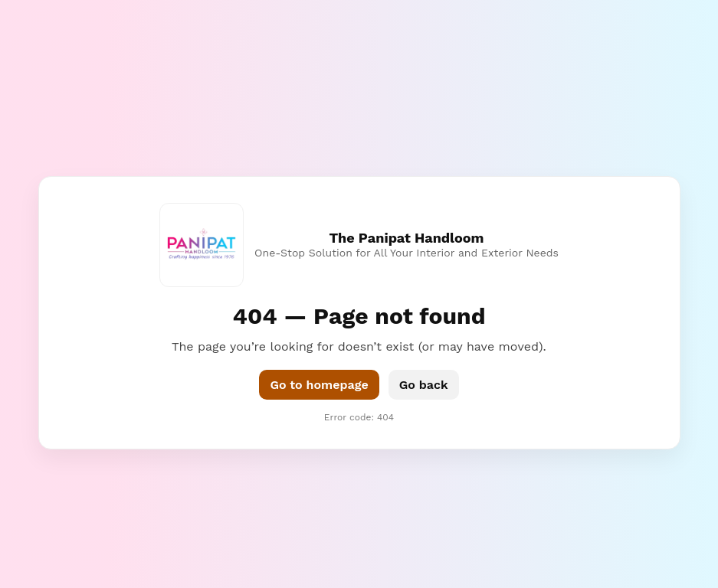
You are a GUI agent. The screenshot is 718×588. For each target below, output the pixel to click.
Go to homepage (319, 385)
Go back (424, 385)
